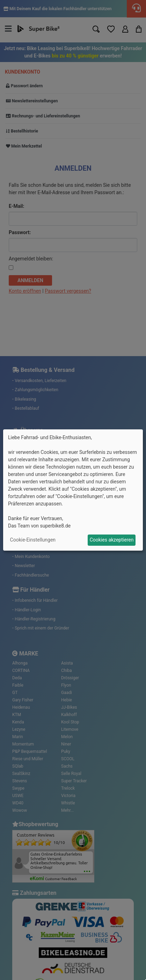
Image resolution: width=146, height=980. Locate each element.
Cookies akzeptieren (112, 540)
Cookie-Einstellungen (33, 540)
